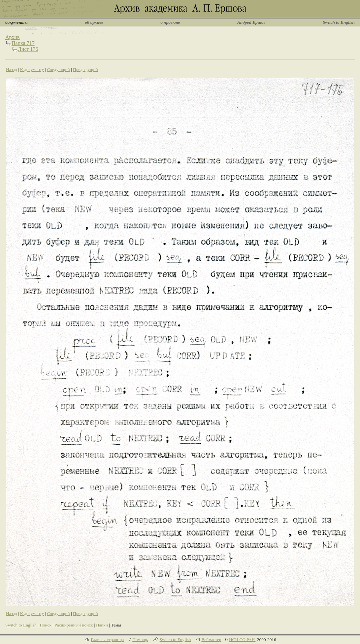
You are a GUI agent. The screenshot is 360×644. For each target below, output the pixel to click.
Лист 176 (28, 49)
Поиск (46, 625)
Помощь (140, 640)
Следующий (58, 69)
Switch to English (339, 22)
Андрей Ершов (251, 22)
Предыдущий (85, 69)
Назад (12, 69)
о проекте (170, 22)
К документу (32, 69)
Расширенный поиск (74, 625)
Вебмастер (211, 640)
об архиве (94, 22)
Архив (13, 37)
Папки (102, 625)
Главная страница (107, 640)
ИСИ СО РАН (242, 640)
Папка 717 (23, 43)
